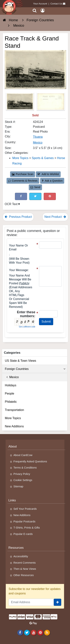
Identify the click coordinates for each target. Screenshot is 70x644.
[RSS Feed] (47, 632)
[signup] (57, 602)
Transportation (14, 410)
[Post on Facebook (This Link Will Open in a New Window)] (21, 196)
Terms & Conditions (25, 468)
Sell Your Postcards (25, 509)
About (13, 446)
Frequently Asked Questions (30, 461)
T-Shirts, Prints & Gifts (27, 528)
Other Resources (24, 575)
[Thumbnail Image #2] (51, 103)
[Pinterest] (40, 632)
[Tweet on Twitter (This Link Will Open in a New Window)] (35, 196)
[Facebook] (20, 632)
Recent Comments (25, 563)
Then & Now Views (25, 569)
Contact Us (56, 4)
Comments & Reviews (23, 181)
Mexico (12, 377)
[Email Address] (31, 602)
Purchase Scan (23, 174)
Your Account (40, 4)
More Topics (13, 418)
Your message (18, 270)
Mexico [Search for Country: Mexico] (38, 143)
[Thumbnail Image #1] (20, 103)
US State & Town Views (21, 361)
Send (35, 187)
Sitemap (18, 486)
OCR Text (11, 204)
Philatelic (11, 402)
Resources (16, 548)
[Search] (35, 11)
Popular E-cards (23, 534)
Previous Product (18, 217)
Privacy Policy (22, 474)
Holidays (11, 385)
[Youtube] (34, 632)
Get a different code (27, 327)
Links (12, 500)
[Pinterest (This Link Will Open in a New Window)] (50, 196)
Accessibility (21, 556)
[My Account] (43, 11)
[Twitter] (27, 632)
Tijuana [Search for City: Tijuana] (38, 137)
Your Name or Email (18, 247)
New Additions (14, 426)
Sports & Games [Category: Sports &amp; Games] (43, 158)
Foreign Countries (35, 369)
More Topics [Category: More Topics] (20, 158)
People (10, 394)
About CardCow (23, 455)
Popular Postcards (24, 522)
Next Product (55, 217)
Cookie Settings (23, 480)
